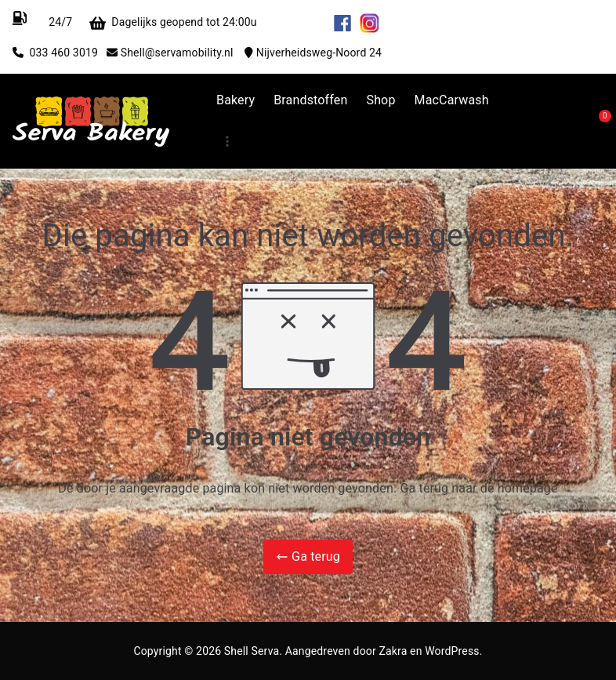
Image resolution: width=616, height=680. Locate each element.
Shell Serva (252, 651)
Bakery (236, 100)
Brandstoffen (310, 100)
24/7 (59, 22)
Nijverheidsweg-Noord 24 (319, 53)
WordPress (452, 651)
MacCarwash (452, 100)
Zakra (393, 651)
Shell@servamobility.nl (183, 53)
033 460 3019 (67, 53)
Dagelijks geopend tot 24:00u (219, 22)
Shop (380, 100)
